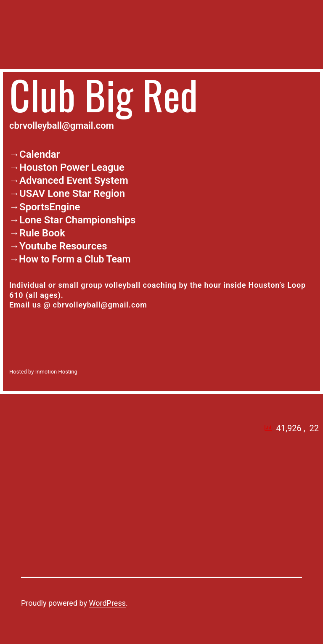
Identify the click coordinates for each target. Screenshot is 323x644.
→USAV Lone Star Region (67, 193)
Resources (83, 246)
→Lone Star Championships (72, 220)
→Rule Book (37, 233)
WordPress (107, 603)
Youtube (38, 246)
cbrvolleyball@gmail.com (100, 305)
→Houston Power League (67, 167)
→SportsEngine (45, 207)
